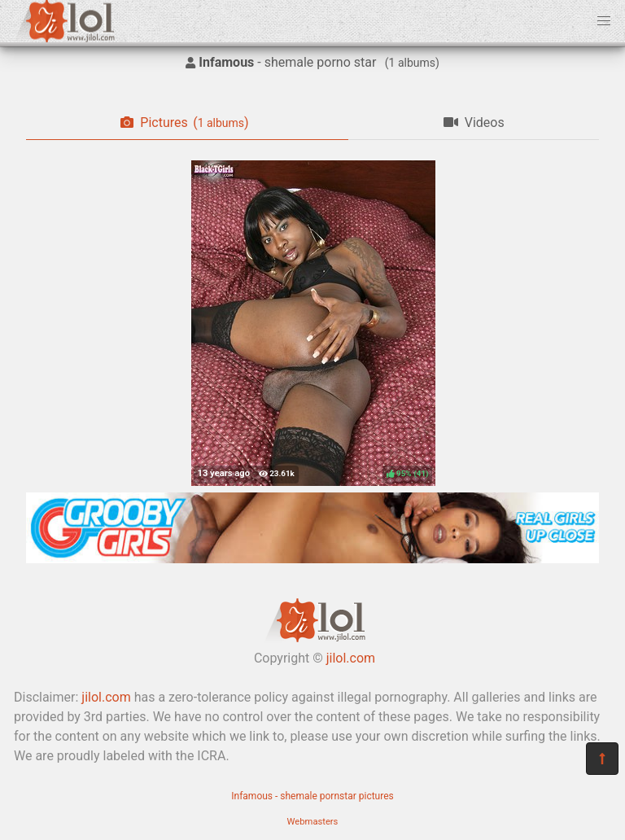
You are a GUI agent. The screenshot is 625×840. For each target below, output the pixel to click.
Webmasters (313, 822)
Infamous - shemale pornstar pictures (312, 796)
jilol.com (351, 658)
